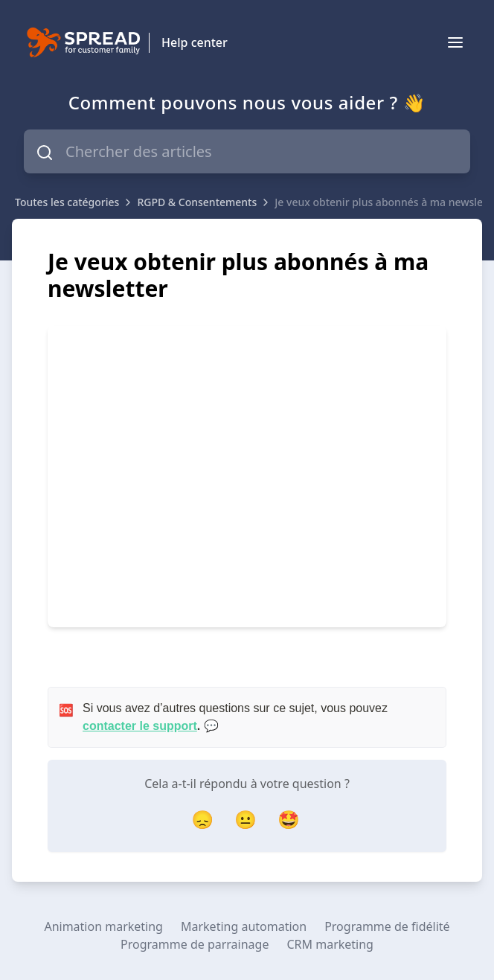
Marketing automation (244, 926)
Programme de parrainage (195, 944)
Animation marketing (103, 926)
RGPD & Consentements (197, 202)
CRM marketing (330, 944)
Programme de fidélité (387, 926)
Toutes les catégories (67, 202)
